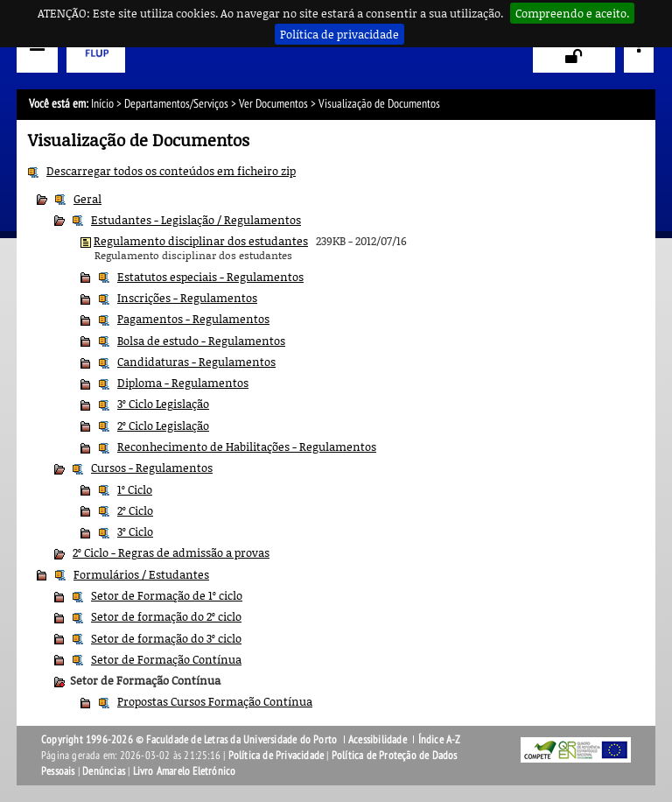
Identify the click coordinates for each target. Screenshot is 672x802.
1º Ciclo (135, 489)
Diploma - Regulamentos (183, 383)
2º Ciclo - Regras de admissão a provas (171, 552)
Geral (87, 199)
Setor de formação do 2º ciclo (166, 616)
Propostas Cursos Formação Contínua (215, 701)
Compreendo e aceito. (572, 13)
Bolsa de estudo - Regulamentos (201, 341)
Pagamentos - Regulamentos (193, 319)
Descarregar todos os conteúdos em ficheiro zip (171, 171)
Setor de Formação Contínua (166, 659)
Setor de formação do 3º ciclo (166, 638)
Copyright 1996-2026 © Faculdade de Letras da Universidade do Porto (190, 740)
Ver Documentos (273, 104)
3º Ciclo (135, 531)
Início (102, 104)
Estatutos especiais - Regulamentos (210, 277)
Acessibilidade (378, 740)
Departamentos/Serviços (176, 104)
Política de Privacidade (276, 756)
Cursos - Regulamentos (152, 468)
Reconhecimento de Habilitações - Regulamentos (247, 447)
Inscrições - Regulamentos (187, 298)
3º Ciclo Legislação (163, 404)
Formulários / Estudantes (141, 574)
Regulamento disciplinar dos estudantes (201, 241)
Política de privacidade (339, 34)
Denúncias (104, 771)
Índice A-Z (440, 740)
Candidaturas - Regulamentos (196, 362)
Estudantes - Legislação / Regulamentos (196, 220)
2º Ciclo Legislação (163, 426)
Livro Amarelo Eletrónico (185, 771)
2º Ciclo (135, 510)
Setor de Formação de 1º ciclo (167, 595)
